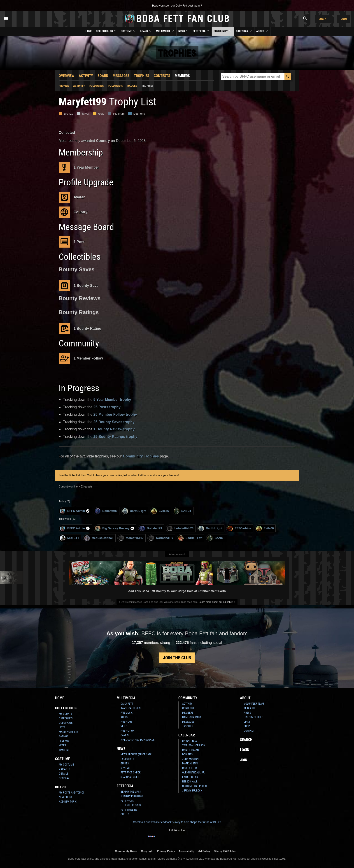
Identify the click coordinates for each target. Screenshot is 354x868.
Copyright (147, 851)
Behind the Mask (131, 792)
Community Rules (126, 851)
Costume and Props (194, 786)
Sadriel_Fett (190, 538)
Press (247, 713)
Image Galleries (130, 708)
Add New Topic (68, 802)
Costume (128, 31)
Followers (116, 86)
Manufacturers (69, 732)
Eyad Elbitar (190, 777)
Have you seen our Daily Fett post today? (177, 6)
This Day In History (132, 796)
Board (146, 31)
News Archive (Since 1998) (136, 754)
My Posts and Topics (72, 793)
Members (182, 76)
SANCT (183, 511)
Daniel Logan (190, 750)
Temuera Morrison (194, 745)
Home (89, 31)
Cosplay (64, 778)
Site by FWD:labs (225, 851)
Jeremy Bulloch (192, 791)
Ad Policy (204, 851)
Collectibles (106, 31)
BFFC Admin (75, 511)
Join (344, 19)
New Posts (65, 797)
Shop (247, 726)
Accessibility (187, 851)
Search (246, 740)
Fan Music (127, 713)
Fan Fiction (127, 731)
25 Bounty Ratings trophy (115, 437)
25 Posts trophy (107, 407)
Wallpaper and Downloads (137, 740)
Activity (86, 76)
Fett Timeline (129, 810)
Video (124, 726)
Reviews (64, 741)
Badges (132, 86)
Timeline (64, 750)
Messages (121, 76)
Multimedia (165, 31)
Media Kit (250, 708)
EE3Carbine (239, 528)
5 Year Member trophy (112, 400)
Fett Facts (127, 801)
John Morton (190, 759)
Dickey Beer (189, 768)
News (184, 31)
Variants (64, 769)
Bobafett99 (106, 511)
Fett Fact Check (131, 773)
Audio (124, 717)
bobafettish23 (180, 528)
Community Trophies (141, 456)
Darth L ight (134, 511)
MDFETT (70, 538)
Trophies (142, 76)
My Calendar (190, 741)
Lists (62, 727)
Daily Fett (127, 704)
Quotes (125, 814)
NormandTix (161, 538)
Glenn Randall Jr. (193, 773)
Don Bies (187, 754)
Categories (66, 718)
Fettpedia (201, 31)
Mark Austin (190, 764)
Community (223, 31)
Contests (162, 76)
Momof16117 (131, 538)
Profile (64, 86)
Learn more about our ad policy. (216, 602)
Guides (125, 764)
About (262, 31)
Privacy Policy (166, 851)
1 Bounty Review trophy (114, 429)
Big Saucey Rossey (115, 528)
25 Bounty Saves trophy (114, 422)
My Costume (66, 765)
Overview (66, 76)
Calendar (244, 31)
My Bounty (65, 714)
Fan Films (126, 722)
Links (247, 722)
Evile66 (160, 511)
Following (97, 86)
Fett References (131, 805)
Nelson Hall (190, 782)
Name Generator (192, 717)
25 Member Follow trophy (115, 414)
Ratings (64, 736)
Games (125, 735)
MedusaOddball (99, 538)
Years (62, 745)
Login (323, 19)
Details (64, 774)
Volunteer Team (254, 704)
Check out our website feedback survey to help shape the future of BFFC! (177, 822)
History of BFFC (254, 717)
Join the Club (177, 658)
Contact (249, 731)
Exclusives (127, 759)
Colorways (66, 723)
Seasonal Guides (131, 777)
